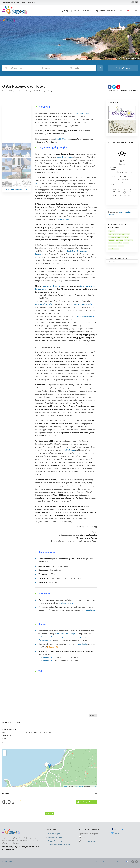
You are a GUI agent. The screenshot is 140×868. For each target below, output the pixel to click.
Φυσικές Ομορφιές (114, 249)
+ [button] (5, 751)
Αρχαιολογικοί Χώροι (114, 237)
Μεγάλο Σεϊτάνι (81, 644)
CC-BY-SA (93, 786)
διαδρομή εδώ (66, 603)
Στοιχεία (21, 91)
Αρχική (14, 91)
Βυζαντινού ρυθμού (85, 316)
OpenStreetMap (79, 786)
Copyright (120, 862)
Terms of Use (101, 862)
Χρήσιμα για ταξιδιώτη (105, 10)
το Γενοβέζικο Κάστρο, (63, 637)
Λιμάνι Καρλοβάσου (64, 157)
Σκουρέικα (39, 254)
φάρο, (38, 184)
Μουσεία (126, 243)
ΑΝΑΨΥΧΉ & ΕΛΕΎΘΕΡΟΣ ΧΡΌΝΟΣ (119, 234)
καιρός (122, 212)
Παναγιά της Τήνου (51, 286)
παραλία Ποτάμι (64, 219)
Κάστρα (111, 243)
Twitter (117, 833)
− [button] (5, 754)
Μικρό (69, 644)
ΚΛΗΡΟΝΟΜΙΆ (129, 240)
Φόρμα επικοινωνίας (89, 841)
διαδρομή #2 (46, 657)
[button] (136, 10)
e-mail (84, 837)
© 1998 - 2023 (7, 862)
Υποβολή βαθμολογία (86, 802)
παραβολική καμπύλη (45, 304)
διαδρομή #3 (46, 660)
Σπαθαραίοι (82, 251)
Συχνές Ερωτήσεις (55, 841)
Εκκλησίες (30, 91)
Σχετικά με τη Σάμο (69, 10)
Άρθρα (121, 10)
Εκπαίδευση (119, 240)
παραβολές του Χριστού (82, 304)
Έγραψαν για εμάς (55, 837)
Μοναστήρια (118, 243)
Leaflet (65, 786)
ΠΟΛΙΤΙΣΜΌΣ (113, 246)
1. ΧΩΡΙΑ (111, 231)
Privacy (111, 862)
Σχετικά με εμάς (54, 834)
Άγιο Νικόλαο (61, 139)
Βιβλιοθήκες (125, 237)
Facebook (118, 830)
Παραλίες (121, 246)
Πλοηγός (86, 10)
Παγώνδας (71, 251)
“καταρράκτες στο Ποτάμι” (65, 634)
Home (91, 862)
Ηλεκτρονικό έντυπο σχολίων (59, 845)
